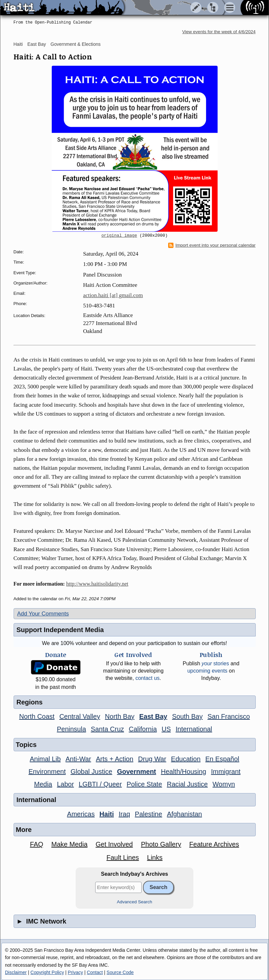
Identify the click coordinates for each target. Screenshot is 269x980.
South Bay (187, 716)
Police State (144, 784)
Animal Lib (45, 759)
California (143, 729)
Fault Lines (123, 857)
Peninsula (71, 729)
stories (215, 663)
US (166, 729)
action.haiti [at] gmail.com (113, 295)
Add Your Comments (43, 614)
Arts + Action (115, 759)
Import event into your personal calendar (212, 245)
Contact (95, 972)
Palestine (149, 814)
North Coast (37, 716)
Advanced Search (134, 902)
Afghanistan (184, 814)
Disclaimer (16, 972)
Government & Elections (75, 44)
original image (119, 236)
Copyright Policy (47, 972)
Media (43, 784)
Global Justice (92, 772)
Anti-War (78, 759)
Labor (66, 784)
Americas (81, 814)
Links (155, 857)
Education (186, 759)
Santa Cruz (107, 729)
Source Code (120, 972)
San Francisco (229, 716)
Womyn (224, 784)
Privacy (75, 972)
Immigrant (226, 772)
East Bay (36, 44)
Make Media (69, 844)
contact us (147, 678)
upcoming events (207, 671)
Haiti (18, 44)
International (194, 729)
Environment (47, 772)
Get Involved (114, 844)
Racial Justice (187, 784)
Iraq (124, 814)
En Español (222, 759)
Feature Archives (214, 844)
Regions (30, 702)
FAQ (36, 844)
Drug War (152, 759)
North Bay (120, 716)
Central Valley (80, 716)
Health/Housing (184, 772)
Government (137, 772)
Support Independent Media (60, 630)
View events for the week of (219, 32)
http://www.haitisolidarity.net (97, 584)
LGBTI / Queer (100, 784)
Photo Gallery (161, 844)
